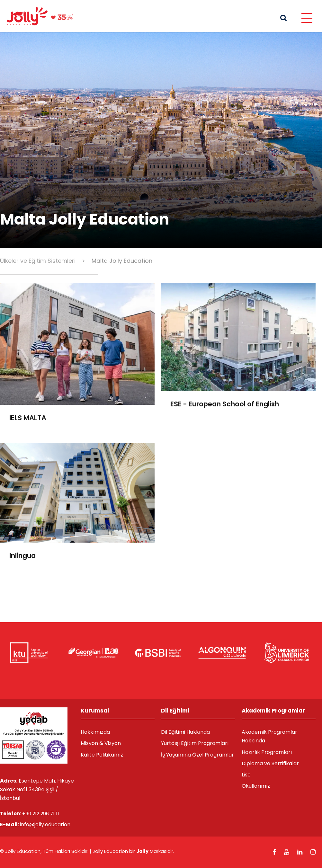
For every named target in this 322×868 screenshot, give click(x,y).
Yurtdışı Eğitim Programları (195, 743)
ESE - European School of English (225, 404)
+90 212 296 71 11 (41, 814)
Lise (246, 775)
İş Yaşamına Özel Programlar (197, 755)
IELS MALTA (28, 418)
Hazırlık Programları (267, 752)
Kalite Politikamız (102, 755)
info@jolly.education (45, 824)
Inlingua (22, 556)
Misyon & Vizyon (101, 743)
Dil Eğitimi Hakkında (185, 732)
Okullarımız (256, 786)
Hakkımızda (95, 732)
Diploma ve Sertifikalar (270, 763)
